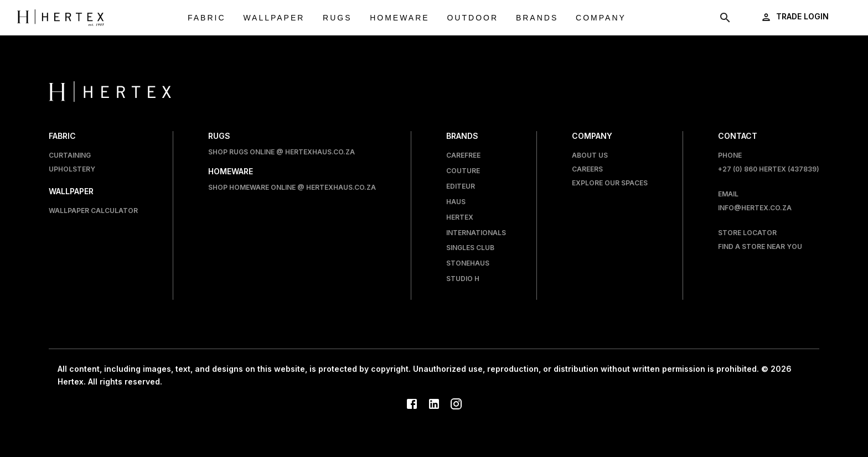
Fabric (207, 18)
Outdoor (472, 18)
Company (601, 18)
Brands (537, 18)
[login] (796, 17)
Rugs (337, 18)
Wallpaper (274, 18)
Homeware (399, 18)
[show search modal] (725, 18)
